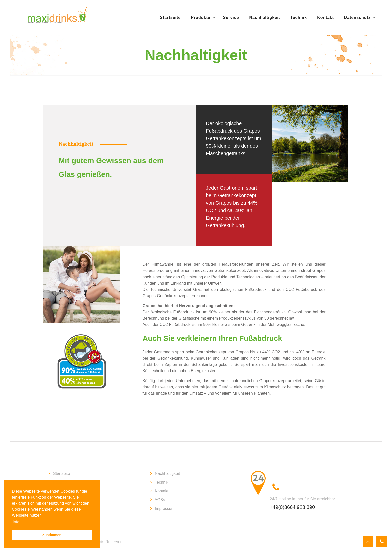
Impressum (165, 509)
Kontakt (162, 491)
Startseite (62, 474)
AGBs (160, 500)
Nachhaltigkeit (168, 474)
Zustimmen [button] (52, 535)
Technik (161, 482)
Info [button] (16, 522)
